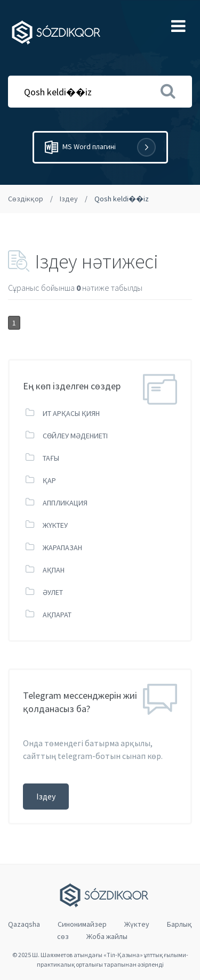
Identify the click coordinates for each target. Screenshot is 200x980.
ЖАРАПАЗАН (62, 548)
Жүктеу (137, 924)
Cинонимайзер (82, 924)
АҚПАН (54, 570)
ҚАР (49, 480)
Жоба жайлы (107, 936)
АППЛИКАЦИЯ (65, 503)
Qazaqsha (24, 924)
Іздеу (69, 199)
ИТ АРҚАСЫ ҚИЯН (71, 413)
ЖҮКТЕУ (55, 525)
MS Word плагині (100, 147)
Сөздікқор (26, 199)
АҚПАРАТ (57, 615)
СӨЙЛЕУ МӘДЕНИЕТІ (75, 436)
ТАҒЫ (51, 458)
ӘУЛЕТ (53, 592)
